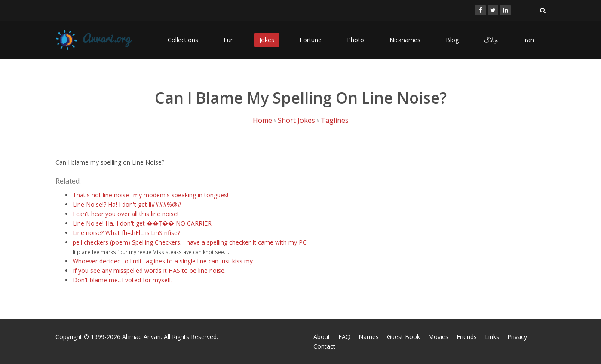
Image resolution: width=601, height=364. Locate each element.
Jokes (267, 40)
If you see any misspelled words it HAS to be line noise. (149, 271)
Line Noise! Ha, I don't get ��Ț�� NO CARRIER (142, 223)
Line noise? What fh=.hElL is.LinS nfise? (126, 233)
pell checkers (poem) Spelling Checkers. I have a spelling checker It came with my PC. (190, 242)
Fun (229, 40)
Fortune (311, 40)
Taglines (335, 120)
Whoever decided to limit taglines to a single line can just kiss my (163, 261)
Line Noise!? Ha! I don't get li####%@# (127, 204)
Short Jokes (296, 120)
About (322, 337)
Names (369, 337)
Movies (438, 337)
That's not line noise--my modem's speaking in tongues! (150, 195)
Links (492, 337)
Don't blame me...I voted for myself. (123, 280)
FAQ (344, 337)
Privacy (517, 337)
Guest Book (403, 337)
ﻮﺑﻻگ (491, 40)
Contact (324, 346)
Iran (529, 40)
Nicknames (405, 40)
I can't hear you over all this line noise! (126, 214)
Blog (452, 40)
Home (262, 120)
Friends (467, 337)
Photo (356, 40)
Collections (183, 40)
